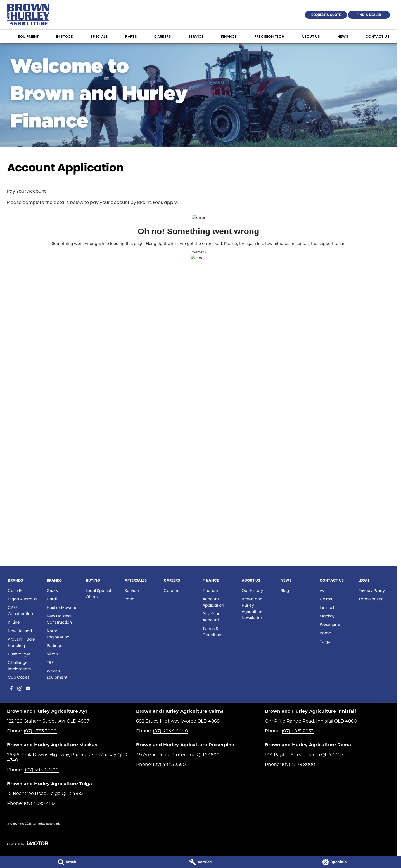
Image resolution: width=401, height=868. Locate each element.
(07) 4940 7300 (41, 770)
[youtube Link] (28, 688)
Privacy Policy (372, 591)
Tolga (325, 641)
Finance (229, 37)
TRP (50, 662)
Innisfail (327, 608)
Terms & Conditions (213, 632)
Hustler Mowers (61, 608)
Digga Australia (22, 599)
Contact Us (378, 37)
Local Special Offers (98, 594)
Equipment (28, 37)
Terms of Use (371, 599)
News (343, 37)
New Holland (20, 631)
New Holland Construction (59, 619)
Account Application (213, 602)
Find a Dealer (369, 15)
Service (196, 37)
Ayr (323, 591)
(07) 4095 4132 (40, 803)
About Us (311, 37)
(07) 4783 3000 (40, 731)
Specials (99, 37)
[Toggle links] (28, 843)
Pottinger (55, 646)
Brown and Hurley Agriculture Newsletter (252, 608)
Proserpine (330, 624)
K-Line (14, 622)
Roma (325, 633)
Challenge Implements (19, 665)
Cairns (326, 599)
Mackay (327, 616)
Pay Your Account (211, 617)
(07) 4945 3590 (169, 764)
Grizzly (53, 591)
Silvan (52, 654)
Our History (252, 591)
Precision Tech (269, 37)
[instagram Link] (20, 688)
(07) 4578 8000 (298, 764)
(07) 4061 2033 (298, 731)
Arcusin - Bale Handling (21, 642)
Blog (285, 591)
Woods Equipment (57, 674)
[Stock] (67, 862)
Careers (163, 37)
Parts (131, 37)
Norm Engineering (58, 634)
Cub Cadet (18, 677)
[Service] (201, 862)
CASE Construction (20, 611)
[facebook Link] (11, 688)
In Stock (65, 37)
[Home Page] (28, 15)
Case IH (15, 591)
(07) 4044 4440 (170, 731)
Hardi (52, 599)
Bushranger (19, 654)
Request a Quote (326, 15)
